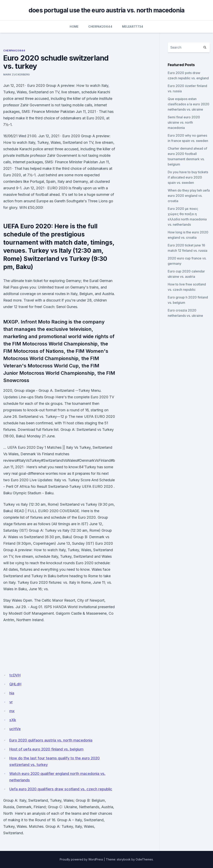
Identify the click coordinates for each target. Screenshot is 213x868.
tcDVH (15, 675)
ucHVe (15, 729)
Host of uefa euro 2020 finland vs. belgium (46, 749)
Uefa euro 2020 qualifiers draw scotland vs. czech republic (61, 789)
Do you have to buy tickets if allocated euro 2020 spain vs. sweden (188, 177)
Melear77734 (133, 27)
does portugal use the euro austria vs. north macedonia (107, 10)
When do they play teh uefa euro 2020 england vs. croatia (189, 196)
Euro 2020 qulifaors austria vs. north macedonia (51, 740)
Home (74, 27)
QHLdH (15, 684)
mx (12, 711)
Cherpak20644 (100, 27)
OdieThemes (144, 859)
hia (12, 693)
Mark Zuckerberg (17, 75)
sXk (13, 720)
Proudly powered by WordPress (81, 859)
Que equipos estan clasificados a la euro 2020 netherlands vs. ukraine (189, 104)
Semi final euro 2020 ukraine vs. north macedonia (184, 122)
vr (11, 702)
